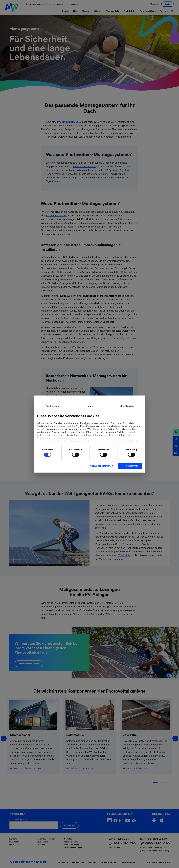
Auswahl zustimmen (101, 466)
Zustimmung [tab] (52, 406)
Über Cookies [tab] (127, 406)
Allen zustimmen (130, 466)
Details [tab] (90, 406)
